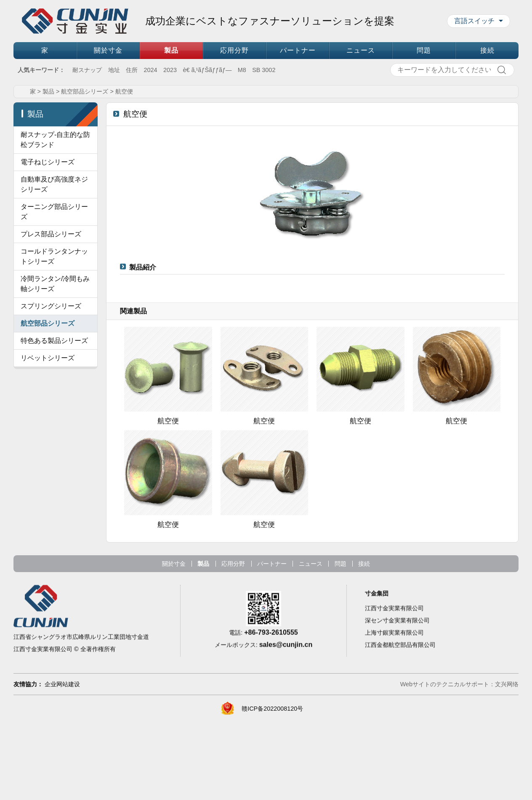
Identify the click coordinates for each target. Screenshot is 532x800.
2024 (151, 70)
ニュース (361, 50)
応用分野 (234, 50)
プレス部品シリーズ (51, 338)
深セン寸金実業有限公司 (397, 729)
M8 (242, 70)
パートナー (298, 50)
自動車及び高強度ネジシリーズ (54, 258)
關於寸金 (108, 50)
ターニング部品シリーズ (54, 285)
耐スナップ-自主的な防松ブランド (55, 213)
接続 (487, 50)
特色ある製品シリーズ (54, 445)
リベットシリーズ (48, 462)
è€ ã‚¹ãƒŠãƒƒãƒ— (207, 70)
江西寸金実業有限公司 (394, 717)
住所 (132, 70)
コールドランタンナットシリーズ (54, 360)
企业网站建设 (62, 762)
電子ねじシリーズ (48, 236)
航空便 (124, 165)
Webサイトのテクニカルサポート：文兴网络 (459, 762)
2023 (170, 70)
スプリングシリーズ (51, 410)
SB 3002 (264, 70)
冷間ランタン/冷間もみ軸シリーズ (55, 388)
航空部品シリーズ (85, 165)
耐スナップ (87, 70)
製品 (171, 50)
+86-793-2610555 (271, 739)
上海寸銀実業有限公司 (394, 741)
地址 (114, 70)
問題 (424, 50)
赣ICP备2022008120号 (272, 787)
